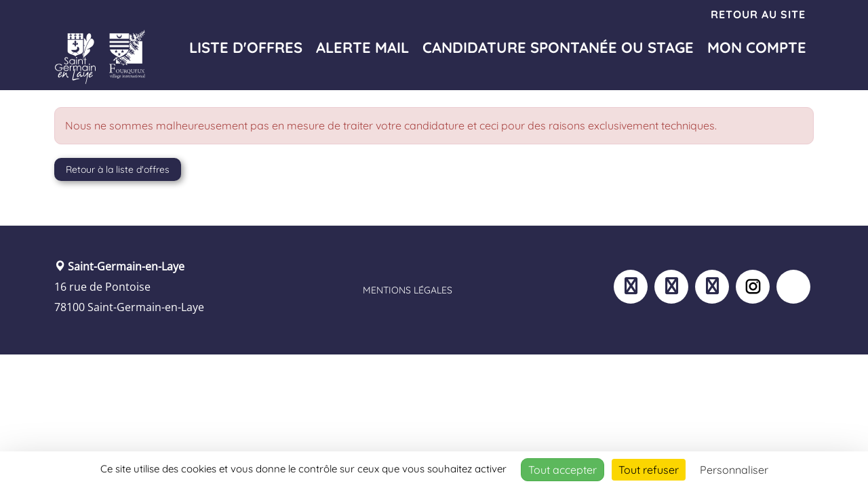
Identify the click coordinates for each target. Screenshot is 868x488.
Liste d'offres (246, 47)
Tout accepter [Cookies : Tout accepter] (563, 470)
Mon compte (757, 47)
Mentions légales (408, 290)
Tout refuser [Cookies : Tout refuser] (649, 470)
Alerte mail (362, 47)
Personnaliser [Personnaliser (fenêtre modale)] (734, 470)
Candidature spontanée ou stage (558, 47)
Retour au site (758, 14)
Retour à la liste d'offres (118, 169)
